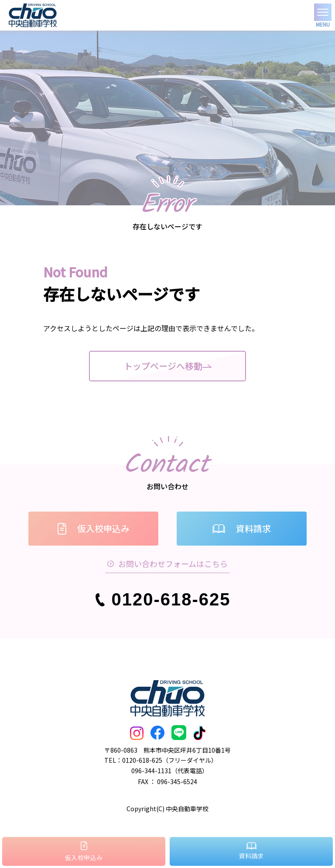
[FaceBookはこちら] (157, 733)
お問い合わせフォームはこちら (167, 564)
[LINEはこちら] (179, 733)
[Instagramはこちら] (137, 733)
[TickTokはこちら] (199, 733)
